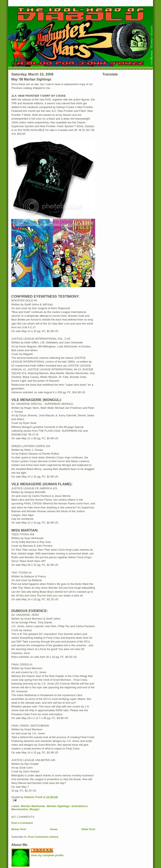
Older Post (88, 829)
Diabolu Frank (44, 850)
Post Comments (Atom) (43, 837)
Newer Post (19, 829)
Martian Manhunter (33, 806)
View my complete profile (47, 855)
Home (54, 829)
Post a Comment (22, 823)
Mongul (34, 809)
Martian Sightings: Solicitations (67, 806)
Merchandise (20, 809)
